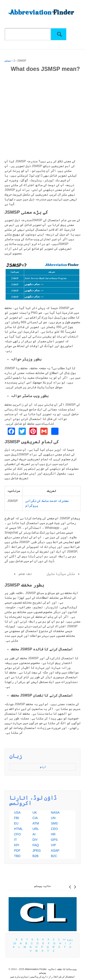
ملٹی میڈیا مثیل (61, 574)
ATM (36, 823)
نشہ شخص (25, 574)
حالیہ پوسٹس (42, 886)
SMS (54, 823)
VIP (54, 845)
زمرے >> (67, 939)
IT (15, 840)
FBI (17, 818)
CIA (35, 818)
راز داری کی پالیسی (41, 977)
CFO (17, 834)
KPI (17, 845)
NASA (55, 812)
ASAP (55, 851)
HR (53, 834)
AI (34, 834)
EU (16, 823)
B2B (35, 856)
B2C (54, 856)
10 (15, 943)
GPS (54, 840)
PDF (17, 851)
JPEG (37, 851)
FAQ (36, 845)
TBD (17, 856)
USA (17, 812)
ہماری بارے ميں (19, 977)
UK (35, 812)
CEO (54, 829)
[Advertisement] (42, 116)
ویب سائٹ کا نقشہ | (66, 969)
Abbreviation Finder (36, 969)
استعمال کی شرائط (65, 977)
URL (36, 829)
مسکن (8, 61)
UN (53, 818)
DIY (35, 840)
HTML (18, 829)
